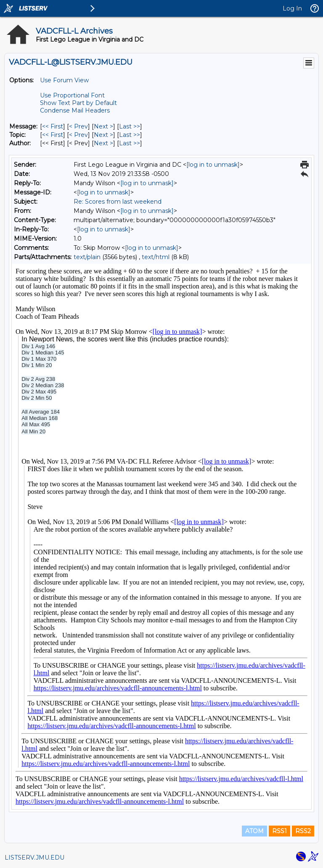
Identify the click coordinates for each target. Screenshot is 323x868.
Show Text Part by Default (78, 103)
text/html (156, 257)
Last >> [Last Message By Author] (130, 143)
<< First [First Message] (53, 126)
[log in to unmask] (213, 165)
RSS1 (279, 831)
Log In (292, 8)
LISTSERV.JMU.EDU (34, 858)
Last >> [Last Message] (130, 126)
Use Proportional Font (72, 95)
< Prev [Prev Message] (78, 126)
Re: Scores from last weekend (118, 202)
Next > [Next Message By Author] (103, 143)
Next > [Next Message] (103, 126)
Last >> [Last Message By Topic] (130, 135)
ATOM (254, 831)
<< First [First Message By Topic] (53, 135)
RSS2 (303, 831)
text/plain (87, 257)
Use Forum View (64, 80)
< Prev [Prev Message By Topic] (78, 135)
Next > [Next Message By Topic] (103, 135)
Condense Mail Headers (75, 110)
